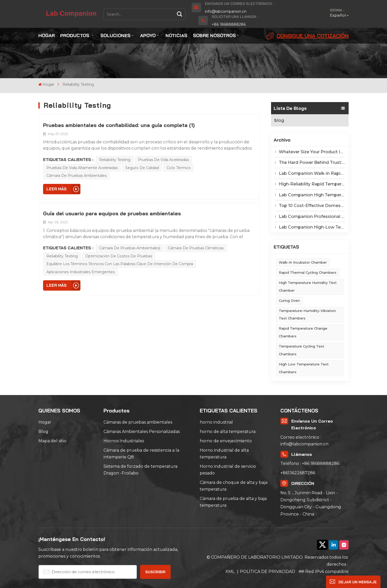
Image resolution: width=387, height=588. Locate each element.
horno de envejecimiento (226, 441)
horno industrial (216, 422)
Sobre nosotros (214, 35)
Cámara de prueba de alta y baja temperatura (233, 502)
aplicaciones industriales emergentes (81, 272)
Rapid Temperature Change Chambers (303, 332)
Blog (43, 432)
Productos (75, 35)
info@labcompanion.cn (226, 11)
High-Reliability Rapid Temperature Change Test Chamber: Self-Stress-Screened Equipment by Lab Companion (310, 184)
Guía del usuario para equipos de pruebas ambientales (112, 213)
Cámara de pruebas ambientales (77, 176)
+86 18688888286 (229, 24)
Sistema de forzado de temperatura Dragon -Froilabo (140, 470)
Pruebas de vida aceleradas (163, 160)
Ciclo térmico (179, 168)
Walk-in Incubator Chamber (303, 262)
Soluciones (115, 35)
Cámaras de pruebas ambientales (138, 422)
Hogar (47, 35)
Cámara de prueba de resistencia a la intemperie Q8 (141, 454)
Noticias (176, 35)
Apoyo (148, 35)
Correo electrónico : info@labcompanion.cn (304, 441)
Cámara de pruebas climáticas (196, 248)
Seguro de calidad (142, 168)
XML (230, 572)
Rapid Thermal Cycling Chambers (308, 272)
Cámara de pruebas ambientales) (130, 248)
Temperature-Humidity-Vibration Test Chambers (307, 315)
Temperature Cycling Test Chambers (302, 350)
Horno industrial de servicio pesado (228, 470)
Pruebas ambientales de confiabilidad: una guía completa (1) (119, 125)
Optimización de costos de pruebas (119, 256)
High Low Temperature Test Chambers (304, 368)
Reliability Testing (115, 160)
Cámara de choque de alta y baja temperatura (234, 486)
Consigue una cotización (308, 36)
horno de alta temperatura (228, 432)
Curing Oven (289, 300)
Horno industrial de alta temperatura (224, 454)
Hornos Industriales (124, 441)
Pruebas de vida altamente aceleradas (82, 168)
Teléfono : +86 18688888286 (310, 463)
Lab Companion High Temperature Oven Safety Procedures (310, 195)
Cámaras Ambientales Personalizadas (142, 432)
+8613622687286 (298, 473)
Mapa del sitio (52, 441)
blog (279, 120)
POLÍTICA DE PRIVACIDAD (268, 572)
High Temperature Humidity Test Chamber (308, 286)
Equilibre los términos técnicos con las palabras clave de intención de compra (120, 264)
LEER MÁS (57, 189)
